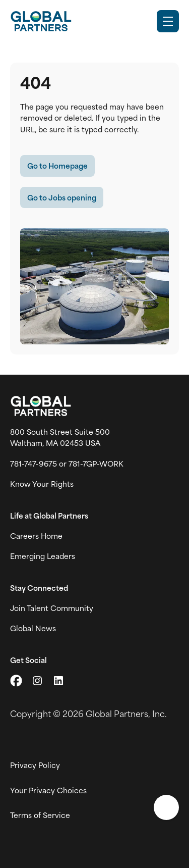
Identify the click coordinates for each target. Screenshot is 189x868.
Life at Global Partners (49, 516)
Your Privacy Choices (48, 790)
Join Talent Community (52, 608)
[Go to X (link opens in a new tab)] (16, 681)
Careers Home (36, 536)
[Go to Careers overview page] (41, 21)
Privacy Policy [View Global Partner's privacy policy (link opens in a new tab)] (35, 765)
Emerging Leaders (43, 556)
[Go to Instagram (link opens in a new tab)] (37, 681)
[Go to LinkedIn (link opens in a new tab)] (58, 681)
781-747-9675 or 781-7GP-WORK (67, 464)
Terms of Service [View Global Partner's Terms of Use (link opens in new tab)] (40, 815)
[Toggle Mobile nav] (168, 21)
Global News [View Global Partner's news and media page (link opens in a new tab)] (33, 628)
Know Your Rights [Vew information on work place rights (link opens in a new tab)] (42, 484)
